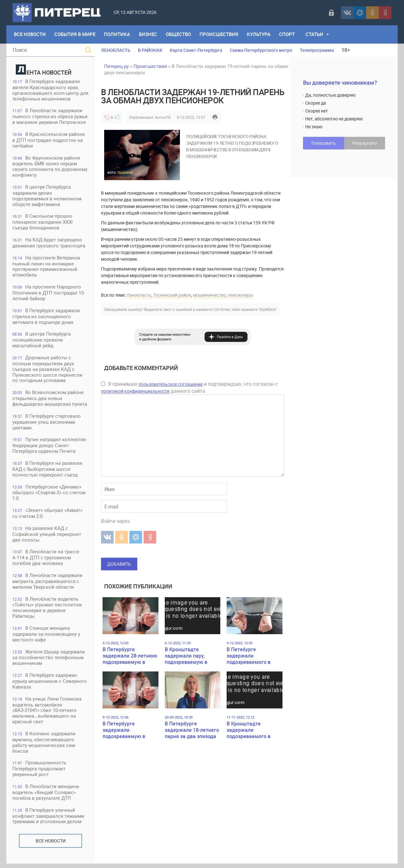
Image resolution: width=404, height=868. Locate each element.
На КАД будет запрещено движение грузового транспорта (49, 244)
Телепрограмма (317, 50)
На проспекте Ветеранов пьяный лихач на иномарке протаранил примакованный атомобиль (47, 267)
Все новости (51, 845)
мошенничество (209, 295)
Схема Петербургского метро (261, 50)
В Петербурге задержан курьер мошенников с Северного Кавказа (50, 685)
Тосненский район (172, 295)
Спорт (288, 34)
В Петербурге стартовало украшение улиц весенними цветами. (47, 424)
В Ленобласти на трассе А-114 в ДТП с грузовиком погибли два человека (46, 560)
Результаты (365, 143)
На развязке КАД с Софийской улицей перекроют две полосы (47, 537)
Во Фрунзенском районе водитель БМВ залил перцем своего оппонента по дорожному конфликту (50, 167)
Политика (118, 34)
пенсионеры (241, 295)
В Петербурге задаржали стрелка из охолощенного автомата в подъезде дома (46, 318)
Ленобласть (139, 295)
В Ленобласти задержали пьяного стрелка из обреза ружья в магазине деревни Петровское (50, 117)
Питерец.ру (116, 66)
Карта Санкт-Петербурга (196, 50)
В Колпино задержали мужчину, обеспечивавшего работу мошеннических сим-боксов (45, 746)
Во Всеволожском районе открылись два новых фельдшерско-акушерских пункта (50, 400)
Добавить (119, 564)
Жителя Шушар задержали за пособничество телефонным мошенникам (49, 661)
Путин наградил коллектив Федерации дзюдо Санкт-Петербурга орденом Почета (50, 448)
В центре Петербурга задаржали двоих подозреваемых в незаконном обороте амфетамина (47, 196)
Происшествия (220, 34)
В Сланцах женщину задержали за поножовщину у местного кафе (47, 637)
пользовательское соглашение (171, 384)
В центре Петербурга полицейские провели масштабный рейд (42, 341)
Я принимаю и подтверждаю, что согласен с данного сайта (189, 387)
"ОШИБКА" (267, 309)
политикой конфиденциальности (135, 391)
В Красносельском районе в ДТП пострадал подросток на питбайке (49, 140)
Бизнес (149, 34)
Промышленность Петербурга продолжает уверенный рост (40, 773)
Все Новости (30, 34)
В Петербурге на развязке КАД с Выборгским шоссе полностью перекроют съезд (48, 471)
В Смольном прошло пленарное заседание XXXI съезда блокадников (43, 223)
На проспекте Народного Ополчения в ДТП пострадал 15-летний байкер (49, 294)
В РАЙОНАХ (150, 50)
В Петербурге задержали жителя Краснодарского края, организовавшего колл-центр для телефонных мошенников (47, 90)
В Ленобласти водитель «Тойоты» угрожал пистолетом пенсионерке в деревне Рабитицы (47, 611)
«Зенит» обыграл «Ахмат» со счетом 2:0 (48, 516)
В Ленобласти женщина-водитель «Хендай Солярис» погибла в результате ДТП (46, 796)
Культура (260, 34)
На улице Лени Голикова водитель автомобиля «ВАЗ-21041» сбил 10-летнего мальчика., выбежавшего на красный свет (47, 714)
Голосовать (324, 143)
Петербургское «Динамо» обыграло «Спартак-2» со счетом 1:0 (49, 495)
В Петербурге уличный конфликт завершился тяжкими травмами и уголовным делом (49, 820)
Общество (179, 34)
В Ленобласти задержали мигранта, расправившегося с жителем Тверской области (48, 584)
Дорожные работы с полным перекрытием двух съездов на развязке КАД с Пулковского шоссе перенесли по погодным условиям (48, 371)
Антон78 (163, 117)
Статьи (316, 34)
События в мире (75, 34)
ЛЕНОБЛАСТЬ (116, 50)
